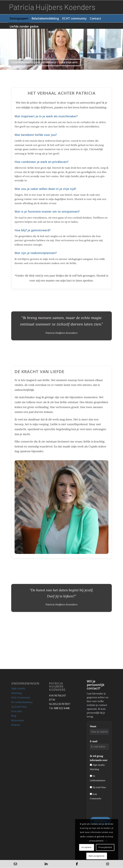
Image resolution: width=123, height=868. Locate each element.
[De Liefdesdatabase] (91, 776)
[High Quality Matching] (91, 765)
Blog (14, 716)
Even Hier (17, 711)
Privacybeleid (105, 847)
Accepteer (87, 847)
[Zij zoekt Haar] (91, 787)
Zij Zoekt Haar (19, 707)
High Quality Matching (18, 691)
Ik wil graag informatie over (99, 758)
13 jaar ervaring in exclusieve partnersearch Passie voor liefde (44, 62)
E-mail (94, 741)
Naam (93, 726)
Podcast (16, 725)
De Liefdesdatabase (22, 702)
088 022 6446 (62, 708)
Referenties (18, 720)
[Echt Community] (91, 794)
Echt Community (21, 698)
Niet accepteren (97, 856)
